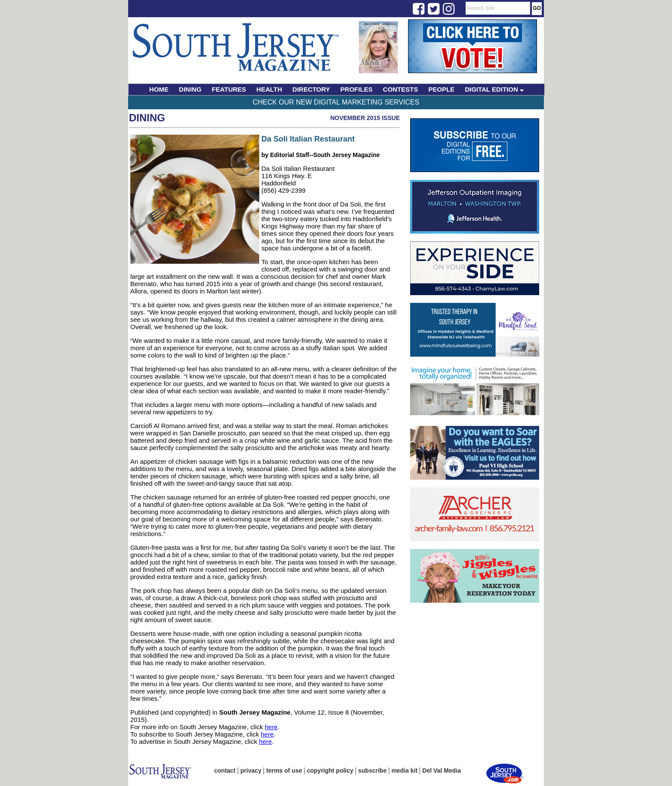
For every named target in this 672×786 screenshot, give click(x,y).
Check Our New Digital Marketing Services (336, 102)
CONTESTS (401, 89)
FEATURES (229, 89)
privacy (251, 771)
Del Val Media (441, 771)
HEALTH (269, 89)
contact (225, 771)
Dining (147, 118)
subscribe (372, 771)
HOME (159, 89)
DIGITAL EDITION (494, 89)
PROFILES (357, 89)
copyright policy (330, 771)
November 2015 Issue (365, 118)
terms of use (284, 771)
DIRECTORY (311, 89)
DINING (190, 89)
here (271, 727)
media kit (404, 771)
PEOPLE (441, 89)
